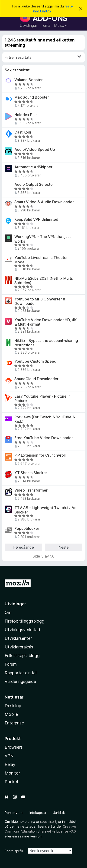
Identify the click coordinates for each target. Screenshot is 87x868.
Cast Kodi (23, 132)
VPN (9, 756)
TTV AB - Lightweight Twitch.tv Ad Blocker (45, 510)
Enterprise (14, 723)
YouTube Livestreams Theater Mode (41, 260)
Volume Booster (29, 80)
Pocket (12, 782)
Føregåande (24, 547)
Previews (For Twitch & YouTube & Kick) (45, 419)
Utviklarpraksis (19, 647)
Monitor (12, 773)
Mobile (11, 714)
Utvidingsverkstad (22, 630)
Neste (64, 547)
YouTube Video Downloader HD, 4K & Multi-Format (45, 322)
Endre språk (14, 851)
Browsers (14, 747)
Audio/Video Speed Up (35, 150)
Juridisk (59, 813)
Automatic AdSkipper (33, 167)
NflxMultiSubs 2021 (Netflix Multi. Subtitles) (44, 281)
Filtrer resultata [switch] (43, 57)
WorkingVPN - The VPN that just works (43, 239)
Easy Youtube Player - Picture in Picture (42, 399)
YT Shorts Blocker (31, 473)
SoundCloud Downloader (36, 379)
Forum (11, 664)
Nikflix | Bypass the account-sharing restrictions (46, 343)
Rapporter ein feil (21, 673)
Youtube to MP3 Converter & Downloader (40, 301)
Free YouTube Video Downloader (44, 438)
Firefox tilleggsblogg (24, 621)
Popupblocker (27, 529)
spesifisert (48, 821)
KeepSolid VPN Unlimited (36, 219)
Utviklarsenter (18, 638)
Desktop (13, 706)
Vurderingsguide (20, 681)
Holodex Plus (26, 115)
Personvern (14, 813)
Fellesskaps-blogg (22, 656)
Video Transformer (31, 490)
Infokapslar (38, 813)
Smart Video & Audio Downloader (44, 202)
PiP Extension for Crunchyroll (40, 455)
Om (8, 612)
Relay (10, 764)
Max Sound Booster (32, 97)
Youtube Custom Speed (35, 361)
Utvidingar (28, 25)
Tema (46, 25)
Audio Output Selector (34, 184)
